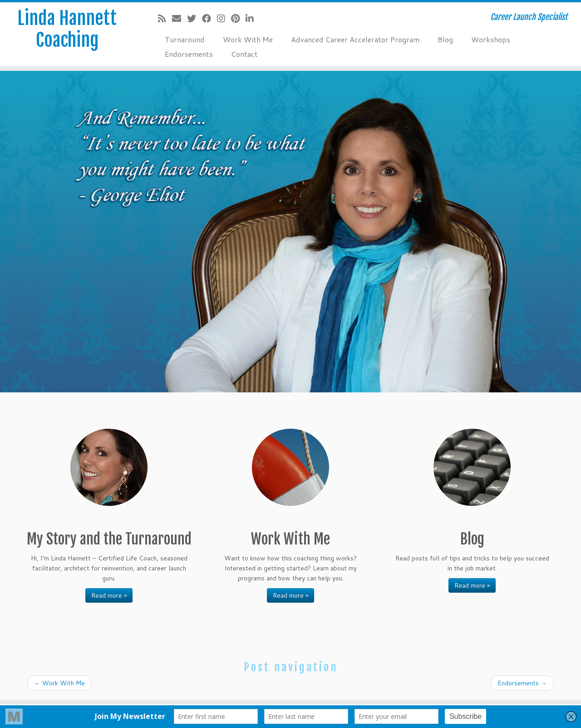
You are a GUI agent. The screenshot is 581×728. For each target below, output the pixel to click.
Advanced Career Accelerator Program (355, 39)
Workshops (491, 39)
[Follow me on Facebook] (209, 18)
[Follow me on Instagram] (224, 18)
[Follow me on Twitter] (194, 18)
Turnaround (185, 39)
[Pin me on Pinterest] (238, 18)
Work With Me (248, 39)
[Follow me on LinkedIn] (253, 18)
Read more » (109, 595)
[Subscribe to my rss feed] (165, 18)
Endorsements (189, 54)
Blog (445, 39)
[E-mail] (180, 18)
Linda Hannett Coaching (67, 29)
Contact (244, 54)
